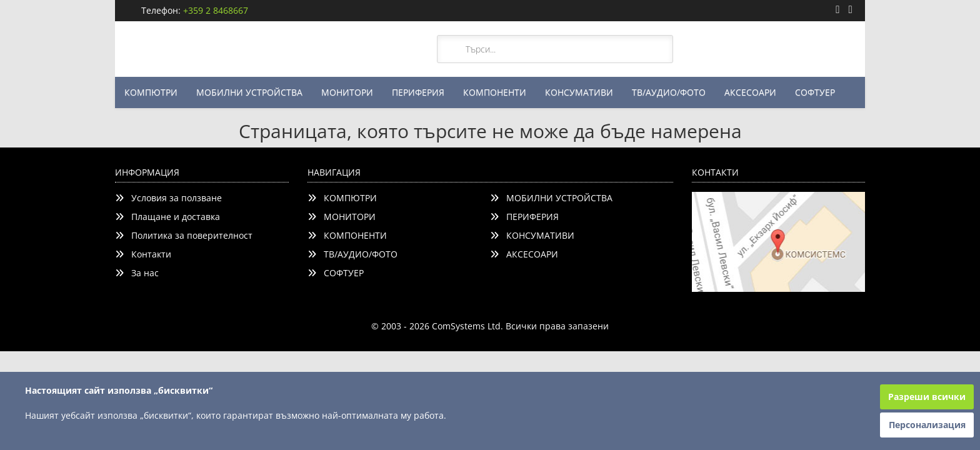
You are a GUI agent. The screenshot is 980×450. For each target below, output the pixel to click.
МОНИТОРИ (347, 92)
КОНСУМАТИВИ (579, 92)
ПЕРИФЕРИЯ (418, 92)
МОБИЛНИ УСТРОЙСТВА (249, 92)
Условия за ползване (168, 198)
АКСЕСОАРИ (750, 92)
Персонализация (927, 425)
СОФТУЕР (815, 92)
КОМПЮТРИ (151, 92)
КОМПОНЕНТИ (495, 92)
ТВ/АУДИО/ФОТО (669, 92)
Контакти (143, 254)
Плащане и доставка (167, 217)
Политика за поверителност (184, 235)
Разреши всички (927, 397)
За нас (137, 273)
